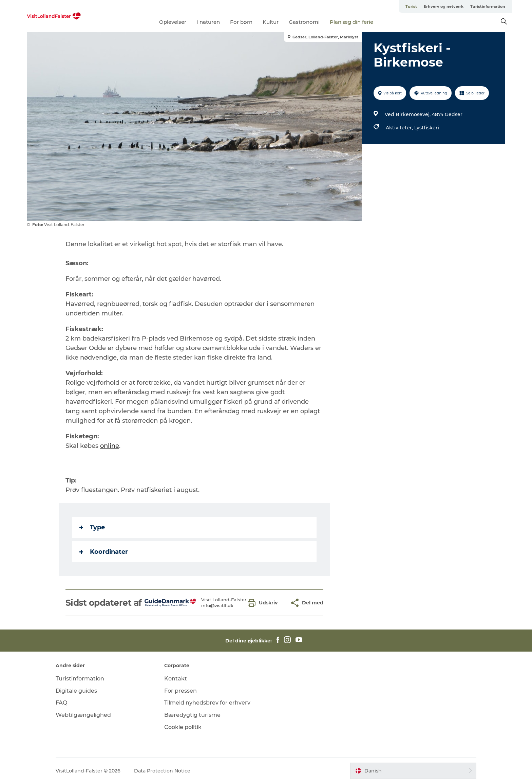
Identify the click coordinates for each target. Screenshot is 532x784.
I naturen (208, 22)
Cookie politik (183, 727)
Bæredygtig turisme (192, 715)
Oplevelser (173, 22)
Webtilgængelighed (83, 715)
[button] (264, 603)
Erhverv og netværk (444, 6)
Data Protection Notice (162, 771)
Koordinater (104, 552)
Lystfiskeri (427, 128)
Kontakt (176, 679)
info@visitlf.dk (217, 605)
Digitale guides (76, 691)
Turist (411, 6)
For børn (241, 22)
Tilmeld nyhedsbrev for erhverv (207, 703)
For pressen (180, 691)
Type (92, 527)
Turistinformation (488, 6)
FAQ (61, 703)
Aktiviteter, (400, 128)
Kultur (271, 22)
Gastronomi (304, 22)
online (110, 446)
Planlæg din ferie (351, 22)
